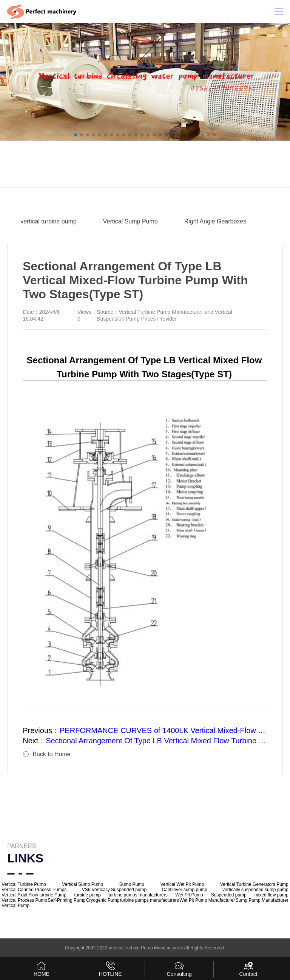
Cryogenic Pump (103, 900)
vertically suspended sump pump (255, 890)
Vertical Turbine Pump (24, 884)
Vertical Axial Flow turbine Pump (34, 895)
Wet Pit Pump (189, 895)
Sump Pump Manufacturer (262, 900)
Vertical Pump (15, 906)
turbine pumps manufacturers (138, 895)
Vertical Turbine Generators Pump (254, 884)
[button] (76, 135)
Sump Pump (132, 884)
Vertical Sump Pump (130, 221)
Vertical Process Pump (24, 900)
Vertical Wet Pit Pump (182, 884)
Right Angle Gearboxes (215, 221)
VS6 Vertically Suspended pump (114, 890)
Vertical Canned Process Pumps (34, 890)
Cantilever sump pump (185, 890)
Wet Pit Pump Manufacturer (207, 900)
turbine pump (88, 895)
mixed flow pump (271, 895)
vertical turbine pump (49, 221)
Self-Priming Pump (66, 900)
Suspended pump (229, 895)
